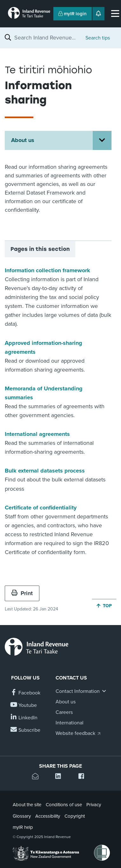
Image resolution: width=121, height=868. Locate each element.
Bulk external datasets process (45, 471)
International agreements (37, 434)
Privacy (94, 805)
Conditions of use (64, 805)
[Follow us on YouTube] (24, 705)
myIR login (73, 14)
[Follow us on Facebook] (26, 693)
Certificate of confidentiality (41, 508)
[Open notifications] (98, 14)
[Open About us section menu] (102, 140)
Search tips (98, 38)
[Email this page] (37, 777)
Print (22, 593)
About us (23, 140)
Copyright (75, 816)
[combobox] (47, 38)
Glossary (22, 816)
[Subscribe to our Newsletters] (26, 730)
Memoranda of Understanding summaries (44, 393)
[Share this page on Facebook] (84, 777)
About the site (27, 805)
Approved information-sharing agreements (44, 347)
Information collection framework (47, 270)
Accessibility (48, 816)
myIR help (23, 827)
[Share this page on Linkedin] (60, 777)
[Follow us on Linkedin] (24, 718)
